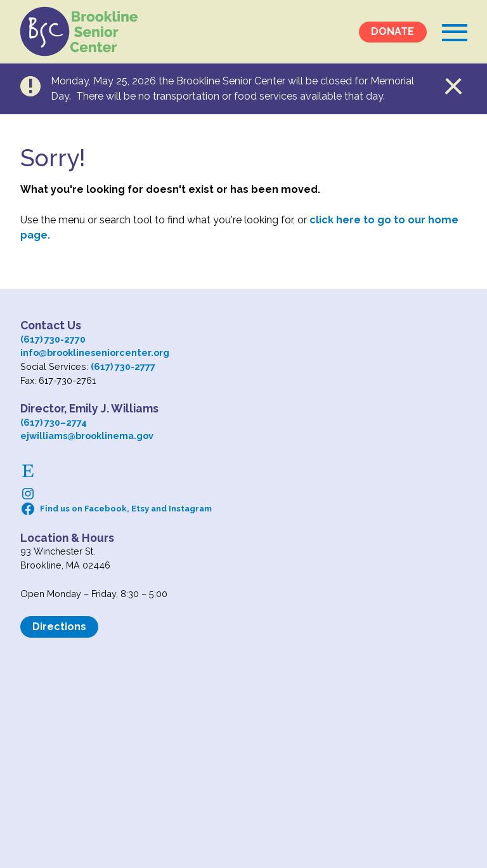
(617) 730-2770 (53, 339)
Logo (81, 32)
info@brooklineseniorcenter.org (95, 352)
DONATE (393, 32)
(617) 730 (40, 422)
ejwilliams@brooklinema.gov (87, 436)
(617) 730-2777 (123, 366)
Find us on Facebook (83, 509)
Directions (59, 627)
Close (454, 86)
